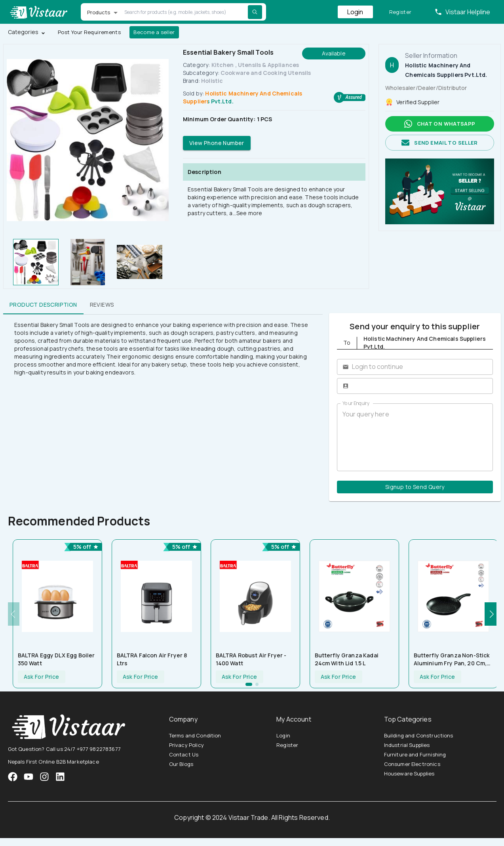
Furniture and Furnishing (415, 754)
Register (400, 12)
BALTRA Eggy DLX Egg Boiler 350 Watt (56, 659)
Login (355, 12)
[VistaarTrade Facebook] (13, 777)
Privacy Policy (186, 745)
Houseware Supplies (409, 773)
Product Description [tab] (43, 305)
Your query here (415, 437)
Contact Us (184, 754)
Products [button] (99, 12)
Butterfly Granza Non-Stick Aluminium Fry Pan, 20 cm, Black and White (452, 659)
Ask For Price (42, 677)
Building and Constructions (419, 735)
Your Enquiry (356, 403)
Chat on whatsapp (440, 124)
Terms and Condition (195, 735)
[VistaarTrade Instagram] (29, 777)
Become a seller (154, 32)
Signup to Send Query (415, 487)
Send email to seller (440, 143)
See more (249, 213)
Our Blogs (181, 764)
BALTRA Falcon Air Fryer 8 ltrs (152, 659)
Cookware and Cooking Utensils (266, 73)
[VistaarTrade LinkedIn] (60, 777)
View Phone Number (217, 143)
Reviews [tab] (102, 305)
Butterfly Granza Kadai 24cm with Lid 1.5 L (347, 659)
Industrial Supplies (407, 745)
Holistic (212, 81)
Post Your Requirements (89, 32)
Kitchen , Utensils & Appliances (255, 65)
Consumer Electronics (412, 764)
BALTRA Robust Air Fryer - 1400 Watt (251, 659)
